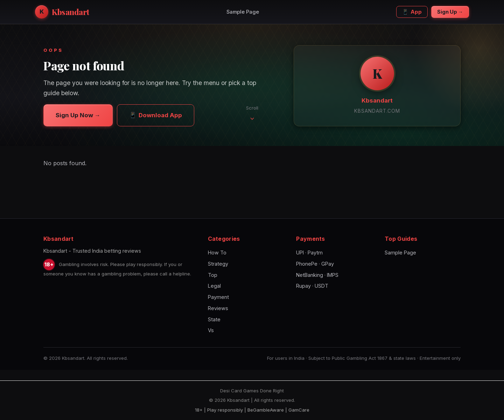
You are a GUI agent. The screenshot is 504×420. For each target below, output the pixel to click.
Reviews (218, 308)
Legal (214, 286)
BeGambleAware (266, 410)
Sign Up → (450, 12)
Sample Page (243, 12)
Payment (218, 297)
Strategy (218, 264)
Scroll (252, 113)
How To (217, 253)
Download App (156, 115)
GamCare (299, 410)
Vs (211, 330)
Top (213, 275)
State (214, 319)
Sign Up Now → (78, 115)
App (412, 12)
